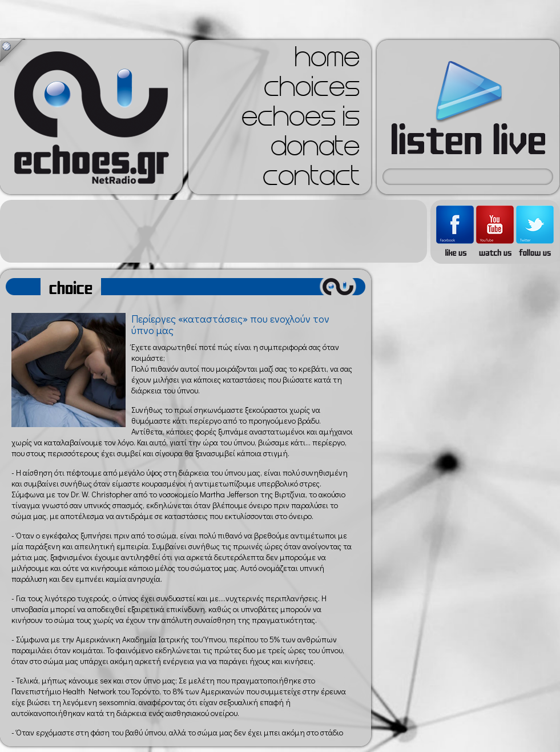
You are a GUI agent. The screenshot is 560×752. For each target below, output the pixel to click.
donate (315, 150)
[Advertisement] (213, 231)
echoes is (301, 120)
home (327, 61)
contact (311, 179)
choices (312, 90)
